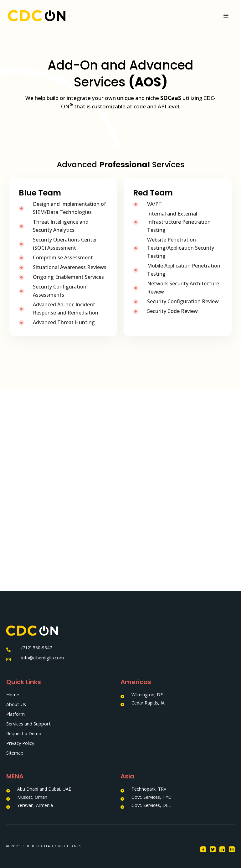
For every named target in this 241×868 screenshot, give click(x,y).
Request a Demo (25, 733)
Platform (16, 714)
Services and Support (29, 724)
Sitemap (15, 753)
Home (13, 694)
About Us (16, 704)
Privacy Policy (21, 743)
